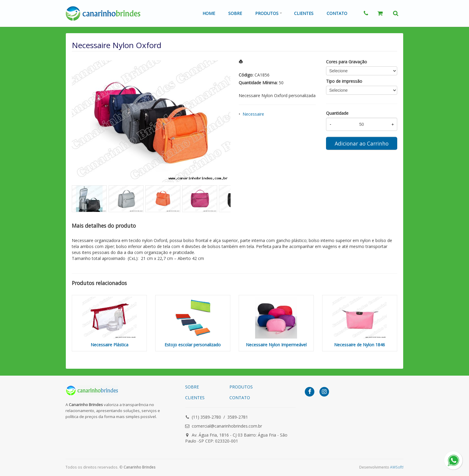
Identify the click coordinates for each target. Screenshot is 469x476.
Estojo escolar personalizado (193, 345)
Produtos (267, 13)
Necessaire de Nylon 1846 (360, 345)
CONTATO (240, 398)
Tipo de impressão (344, 81)
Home (209, 13)
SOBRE (192, 387)
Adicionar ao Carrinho (362, 143)
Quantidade (337, 113)
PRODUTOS (241, 387)
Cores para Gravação (347, 62)
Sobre (235, 13)
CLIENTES (195, 398)
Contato (337, 13)
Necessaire (253, 114)
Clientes (304, 13)
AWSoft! (397, 467)
